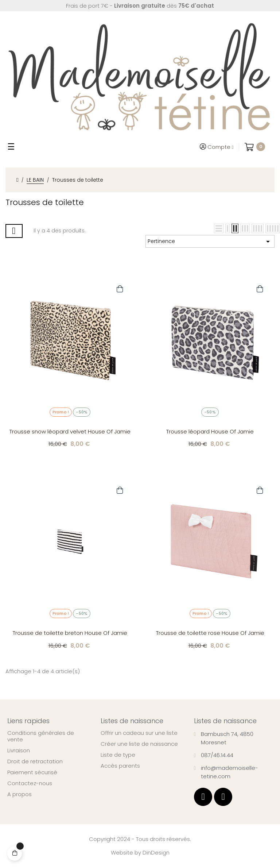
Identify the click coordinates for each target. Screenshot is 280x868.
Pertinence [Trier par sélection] (210, 242)
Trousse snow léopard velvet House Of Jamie (70, 431)
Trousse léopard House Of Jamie (210, 431)
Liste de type (118, 755)
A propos (20, 794)
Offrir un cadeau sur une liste (139, 733)
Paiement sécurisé (32, 772)
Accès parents (120, 766)
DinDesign (156, 852)
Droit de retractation (35, 761)
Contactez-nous (30, 783)
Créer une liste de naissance (139, 744)
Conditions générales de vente (41, 736)
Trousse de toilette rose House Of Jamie (210, 633)
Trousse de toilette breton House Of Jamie (70, 633)
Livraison (19, 751)
